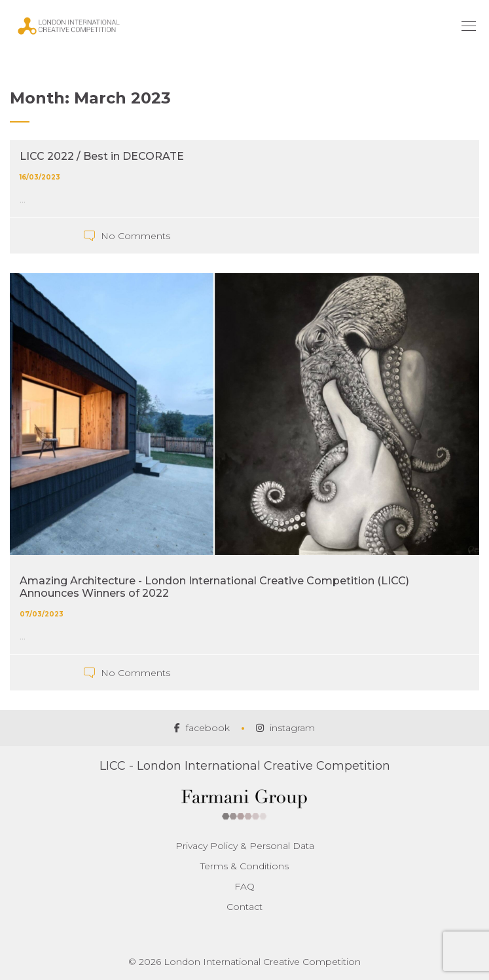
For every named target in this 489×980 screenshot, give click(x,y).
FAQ (244, 886)
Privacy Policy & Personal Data (245, 846)
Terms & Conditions (244, 866)
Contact (244, 907)
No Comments (136, 236)
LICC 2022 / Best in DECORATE (102, 156)
